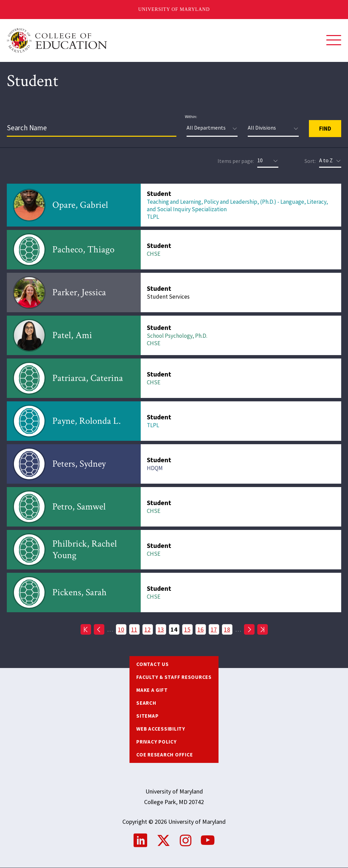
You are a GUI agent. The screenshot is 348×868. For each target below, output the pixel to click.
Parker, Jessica (79, 292)
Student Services (168, 297)
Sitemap (147, 716)
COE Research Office (164, 755)
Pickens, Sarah (80, 592)
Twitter (163, 840)
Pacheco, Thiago (83, 249)
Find (325, 129)
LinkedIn (140, 840)
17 (215, 629)
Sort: (310, 161)
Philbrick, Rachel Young (85, 549)
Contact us (153, 664)
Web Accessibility (161, 729)
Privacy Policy (156, 742)
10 (122, 629)
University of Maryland (174, 9)
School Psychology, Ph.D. (177, 336)
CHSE (154, 254)
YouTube (208, 840)
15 (188, 629)
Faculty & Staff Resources (174, 677)
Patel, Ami (72, 335)
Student (159, 193)
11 (135, 629)
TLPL (153, 217)
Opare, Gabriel (80, 205)
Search (146, 703)
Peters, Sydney (79, 464)
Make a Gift (152, 690)
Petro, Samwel (79, 507)
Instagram (186, 840)
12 (149, 629)
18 (228, 629)
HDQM (155, 468)
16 (202, 629)
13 (162, 629)
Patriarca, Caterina (88, 378)
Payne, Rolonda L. (86, 421)
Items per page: (236, 161)
